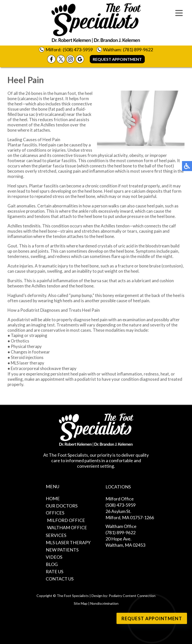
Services (56, 535)
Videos (54, 557)
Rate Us (54, 571)
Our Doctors (62, 506)
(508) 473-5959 (78, 50)
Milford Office (66, 520)
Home (53, 498)
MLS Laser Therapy (68, 542)
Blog (52, 564)
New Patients (62, 550)
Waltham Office (67, 527)
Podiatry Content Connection (132, 596)
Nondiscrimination (104, 603)
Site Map (81, 603)
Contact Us (60, 579)
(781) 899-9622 (138, 50)
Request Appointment (117, 59)
